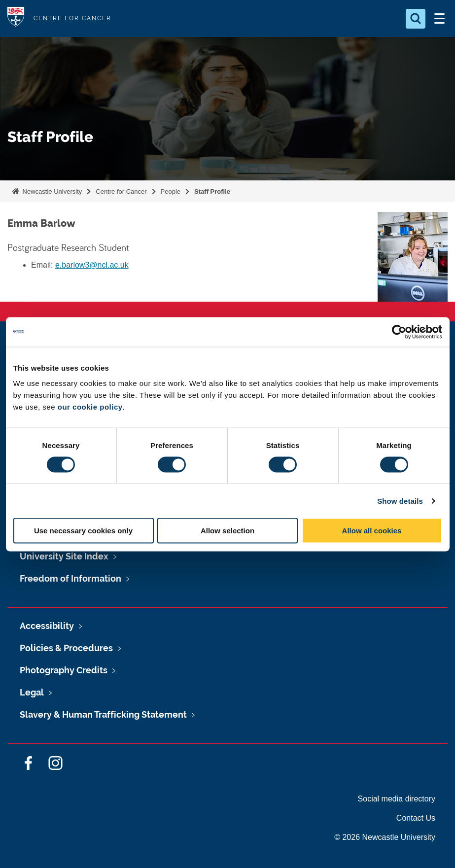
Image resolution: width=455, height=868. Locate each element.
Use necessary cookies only (83, 531)
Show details (400, 501)
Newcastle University (51, 191)
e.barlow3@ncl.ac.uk (92, 265)
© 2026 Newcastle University (385, 837)
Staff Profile (212, 191)
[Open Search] (416, 19)
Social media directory (397, 799)
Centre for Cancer (121, 191)
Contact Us (416, 818)
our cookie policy (90, 407)
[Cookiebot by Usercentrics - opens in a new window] (399, 332)
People (171, 191)
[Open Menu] (439, 19)
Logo (16, 18)
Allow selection (227, 531)
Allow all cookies (372, 531)
